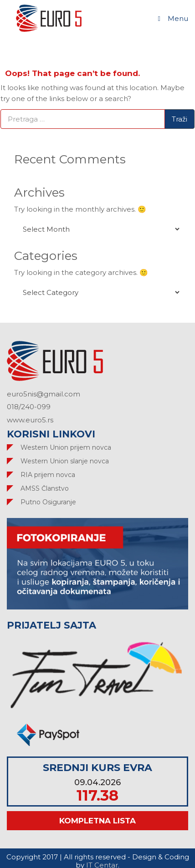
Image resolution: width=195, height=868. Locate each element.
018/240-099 (29, 407)
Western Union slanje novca (65, 461)
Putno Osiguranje (48, 502)
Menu (172, 18)
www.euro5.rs (30, 420)
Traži (180, 119)
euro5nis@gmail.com (44, 394)
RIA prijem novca (48, 475)
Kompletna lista (97, 821)
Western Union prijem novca (66, 447)
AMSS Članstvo (45, 488)
